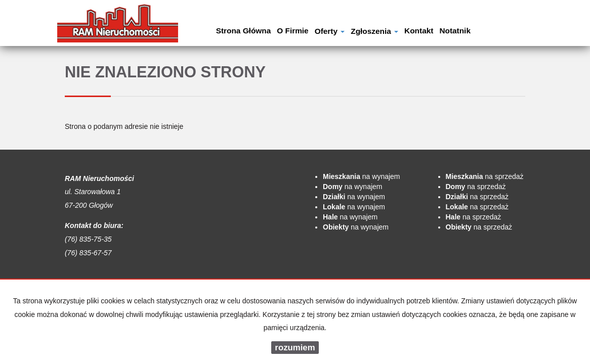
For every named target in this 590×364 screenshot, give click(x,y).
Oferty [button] (330, 31)
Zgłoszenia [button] (374, 31)
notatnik (455, 31)
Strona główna (244, 31)
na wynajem (362, 176)
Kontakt (419, 31)
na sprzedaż (485, 176)
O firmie (292, 31)
